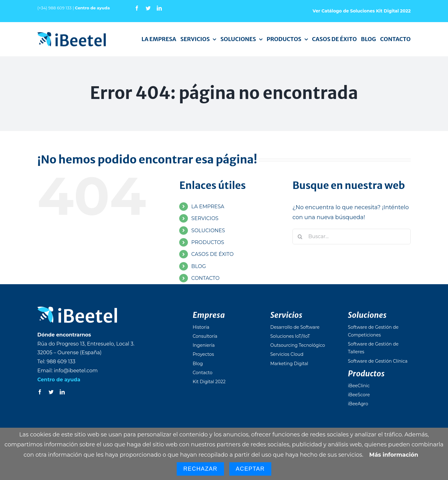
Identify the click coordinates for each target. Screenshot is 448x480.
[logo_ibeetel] (72, 35)
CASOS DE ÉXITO (212, 254)
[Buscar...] (352, 237)
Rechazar (200, 469)
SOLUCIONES (208, 231)
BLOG (199, 266)
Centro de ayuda (92, 8)
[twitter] (148, 8)
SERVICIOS (205, 218)
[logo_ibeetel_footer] (77, 309)
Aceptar (250, 469)
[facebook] (137, 8)
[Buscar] (300, 237)
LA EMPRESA (208, 207)
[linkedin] (159, 8)
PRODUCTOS (208, 242)
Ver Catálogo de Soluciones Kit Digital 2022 (362, 11)
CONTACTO (205, 278)
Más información (394, 455)
